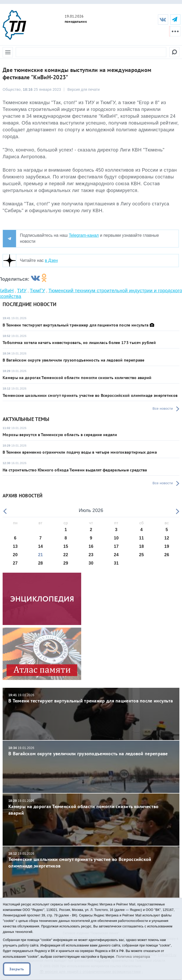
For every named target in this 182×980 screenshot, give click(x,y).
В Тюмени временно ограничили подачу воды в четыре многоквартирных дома (80, 452)
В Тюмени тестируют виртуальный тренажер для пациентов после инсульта (76, 325)
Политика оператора (133, 957)
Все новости (163, 409)
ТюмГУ (38, 291)
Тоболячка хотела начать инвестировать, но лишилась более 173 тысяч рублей (79, 342)
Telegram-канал (84, 235)
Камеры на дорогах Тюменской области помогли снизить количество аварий (77, 378)
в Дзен (51, 260)
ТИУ (22, 291)
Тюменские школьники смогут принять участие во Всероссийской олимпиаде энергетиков (90, 395)
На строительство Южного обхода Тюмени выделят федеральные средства (75, 470)
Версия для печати (84, 89)
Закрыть (17, 969)
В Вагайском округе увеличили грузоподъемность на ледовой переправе (74, 360)
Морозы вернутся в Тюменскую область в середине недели (60, 435)
